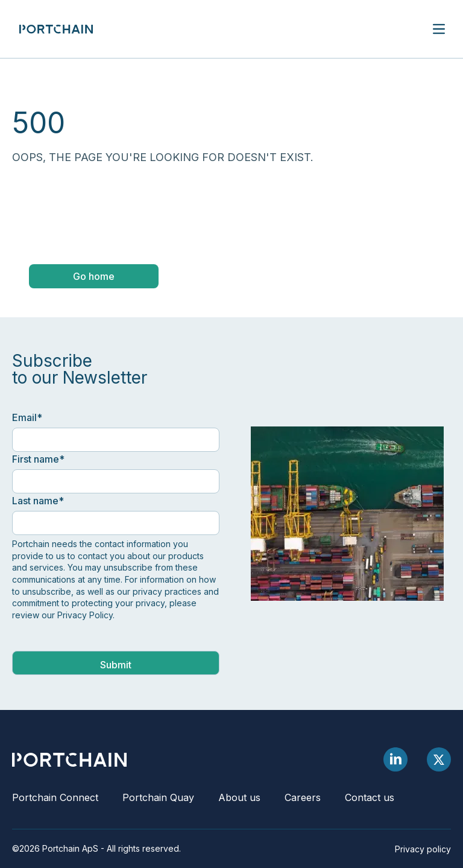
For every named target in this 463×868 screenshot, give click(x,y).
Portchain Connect (55, 797)
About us (239, 797)
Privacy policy (423, 849)
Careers (303, 797)
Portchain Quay (158, 797)
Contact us (370, 797)
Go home (94, 276)
